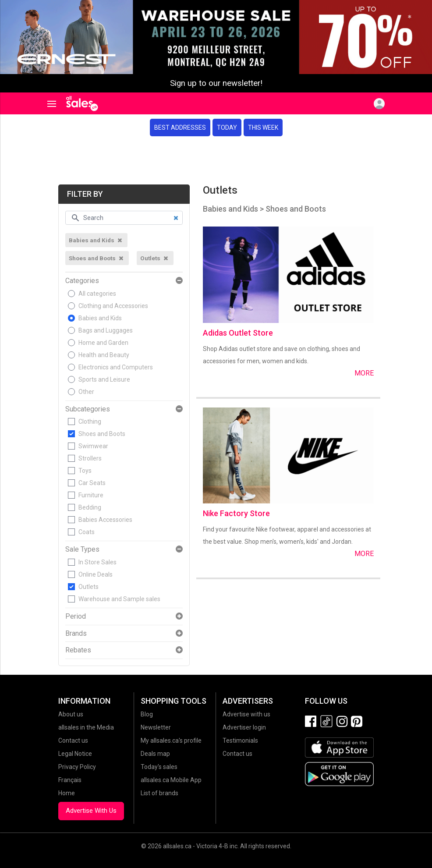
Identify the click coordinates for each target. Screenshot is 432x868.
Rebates (78, 650)
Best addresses (180, 128)
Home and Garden (103, 343)
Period (76, 616)
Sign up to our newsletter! (216, 83)
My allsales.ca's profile (171, 740)
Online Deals (96, 574)
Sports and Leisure (104, 379)
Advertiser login (244, 727)
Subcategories (88, 409)
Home (67, 793)
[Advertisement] (216, 160)
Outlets (89, 587)
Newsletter (156, 727)
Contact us (73, 740)
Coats (87, 532)
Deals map (155, 754)
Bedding (90, 507)
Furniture (91, 495)
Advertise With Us (91, 811)
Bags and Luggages (106, 330)
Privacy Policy (77, 767)
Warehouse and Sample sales (119, 599)
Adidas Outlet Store (238, 333)
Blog (147, 714)
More (364, 373)
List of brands (159, 793)
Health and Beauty (104, 355)
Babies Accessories (105, 520)
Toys (85, 471)
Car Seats (92, 483)
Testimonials (240, 740)
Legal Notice (75, 754)
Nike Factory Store (236, 513)
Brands (76, 634)
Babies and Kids (100, 318)
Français (70, 780)
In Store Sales (97, 562)
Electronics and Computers (116, 367)
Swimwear (93, 446)
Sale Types (82, 549)
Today (227, 128)
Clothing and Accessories (113, 306)
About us (71, 714)
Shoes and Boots (102, 434)
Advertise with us (246, 714)
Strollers (90, 458)
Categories (82, 281)
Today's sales (159, 767)
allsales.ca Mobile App (171, 780)
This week (263, 128)
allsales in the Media (86, 727)
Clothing (90, 422)
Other (86, 392)
